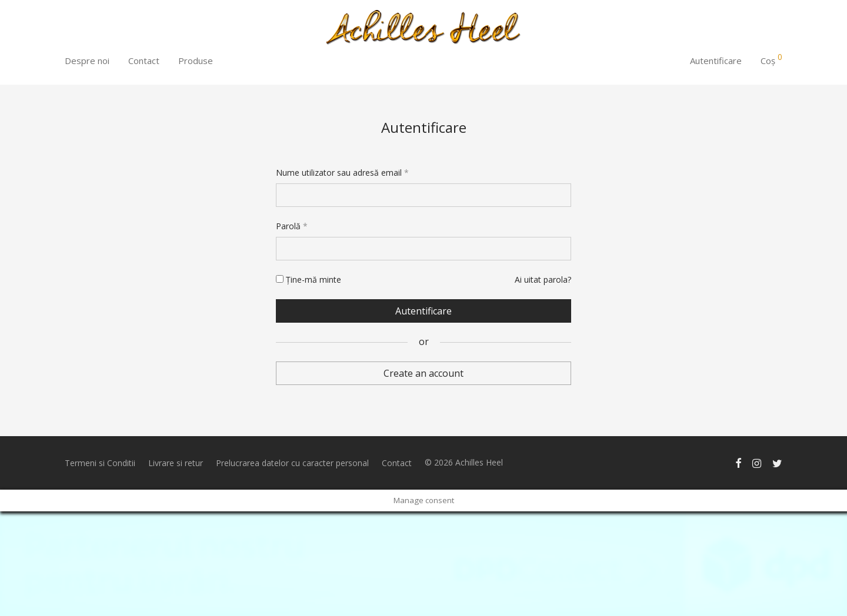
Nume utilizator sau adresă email (342, 173)
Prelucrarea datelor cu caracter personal (292, 463)
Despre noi (87, 61)
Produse (196, 61)
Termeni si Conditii (100, 463)
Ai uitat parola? (543, 279)
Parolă (292, 226)
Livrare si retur (176, 463)
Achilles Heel (479, 462)
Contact (144, 61)
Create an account (423, 373)
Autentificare (716, 61)
